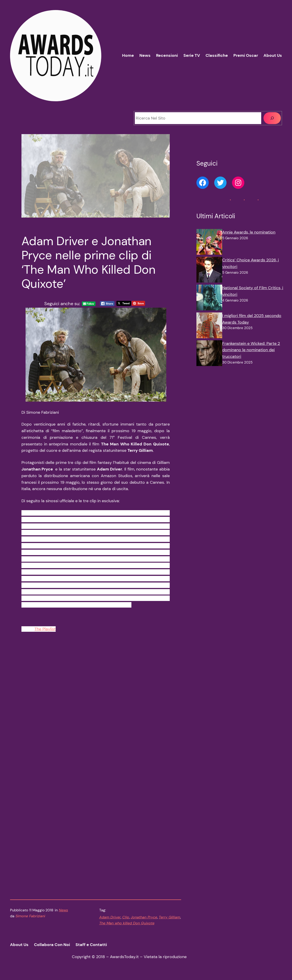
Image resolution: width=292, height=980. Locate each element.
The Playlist (45, 632)
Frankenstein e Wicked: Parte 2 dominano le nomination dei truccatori (251, 350)
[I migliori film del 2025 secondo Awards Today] (209, 326)
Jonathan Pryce (144, 920)
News (63, 913)
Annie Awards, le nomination (249, 232)
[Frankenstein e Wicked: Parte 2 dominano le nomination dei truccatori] (209, 354)
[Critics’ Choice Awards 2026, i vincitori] (209, 271)
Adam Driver (110, 920)
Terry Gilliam (169, 920)
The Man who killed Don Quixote (127, 926)
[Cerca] (272, 118)
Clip (126, 920)
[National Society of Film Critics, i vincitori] (209, 299)
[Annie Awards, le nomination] (209, 243)
